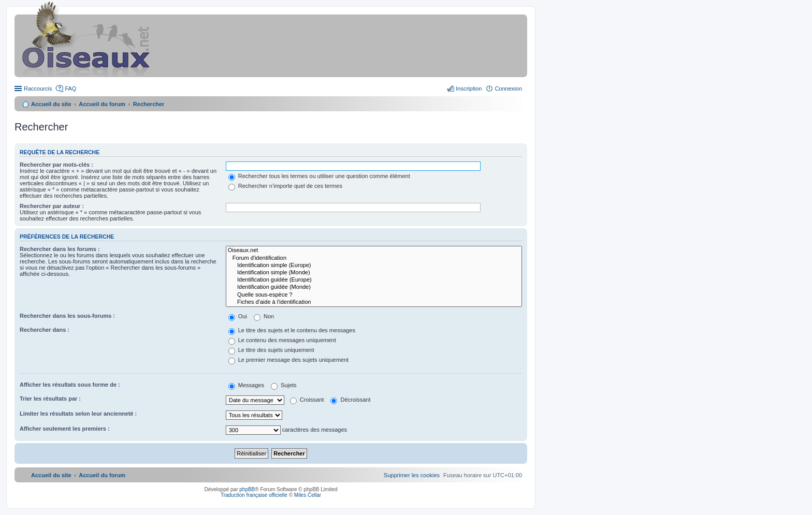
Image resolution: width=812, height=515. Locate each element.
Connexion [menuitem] (508, 89)
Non (264, 316)
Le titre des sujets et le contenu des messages (292, 330)
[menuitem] (412, 475)
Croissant (307, 400)
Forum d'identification (374, 258)
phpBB (247, 489)
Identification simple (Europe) (374, 266)
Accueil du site (51, 104)
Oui (238, 316)
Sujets (284, 385)
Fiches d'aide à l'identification (374, 302)
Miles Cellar (308, 495)
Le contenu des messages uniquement (282, 340)
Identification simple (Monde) (374, 273)
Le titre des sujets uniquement (271, 350)
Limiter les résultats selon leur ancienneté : (78, 414)
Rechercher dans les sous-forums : (67, 316)
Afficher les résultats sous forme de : (70, 385)
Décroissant (350, 400)
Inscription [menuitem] (469, 89)
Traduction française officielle (254, 495)
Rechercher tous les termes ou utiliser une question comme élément (319, 176)
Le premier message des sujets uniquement (288, 360)
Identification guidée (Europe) (374, 280)
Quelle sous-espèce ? (374, 295)
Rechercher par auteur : (52, 206)
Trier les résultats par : (50, 399)
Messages (246, 385)
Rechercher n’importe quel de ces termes (285, 186)
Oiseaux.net (374, 251)
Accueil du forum (102, 104)
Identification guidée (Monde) (374, 287)
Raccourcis (38, 89)
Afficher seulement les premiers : (65, 429)
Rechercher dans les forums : (60, 249)
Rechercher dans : (45, 330)
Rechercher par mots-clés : (56, 165)
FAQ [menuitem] (70, 89)
